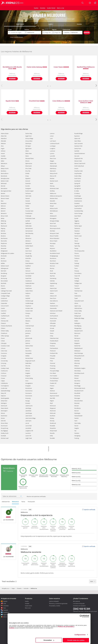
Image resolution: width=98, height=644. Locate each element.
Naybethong (53, 283)
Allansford (4, 138)
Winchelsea (77, 371)
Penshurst (53, 351)
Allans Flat (4, 136)
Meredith (53, 201)
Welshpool (77, 351)
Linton (52, 136)
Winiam (76, 378)
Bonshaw (3, 233)
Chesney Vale (5, 321)
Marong (52, 186)
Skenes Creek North (80, 163)
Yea (75, 431)
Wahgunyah (78, 316)
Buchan (3, 258)
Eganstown (28, 148)
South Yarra (78, 178)
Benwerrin (4, 213)
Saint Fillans (78, 141)
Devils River (4, 416)
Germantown (29, 228)
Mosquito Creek (54, 233)
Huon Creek (29, 318)
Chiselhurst (4, 333)
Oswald (52, 331)
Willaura (77, 366)
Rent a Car (28, 608)
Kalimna (28, 343)
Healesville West (30, 283)
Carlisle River (4, 301)
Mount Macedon (55, 238)
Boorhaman (4, 238)
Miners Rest (53, 203)
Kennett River (29, 358)
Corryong (4, 363)
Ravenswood (54, 393)
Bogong (3, 228)
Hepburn (28, 293)
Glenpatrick (29, 243)
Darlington (4, 403)
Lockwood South (55, 143)
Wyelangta (77, 413)
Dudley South (5, 433)
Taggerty (77, 221)
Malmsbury (53, 168)
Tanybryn (77, 231)
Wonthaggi (77, 386)
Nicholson (53, 313)
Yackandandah (78, 416)
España (5, 601)
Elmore (27, 161)
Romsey (52, 421)
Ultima (76, 303)
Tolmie (76, 261)
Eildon (27, 151)
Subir (93, 581)
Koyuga (28, 401)
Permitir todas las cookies (76, 640)
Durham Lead (5, 438)
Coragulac (4, 356)
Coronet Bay (4, 361)
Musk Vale (53, 273)
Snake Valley (78, 176)
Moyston (52, 248)
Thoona (77, 253)
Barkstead (4, 183)
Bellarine (3, 208)
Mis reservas (76, 601)
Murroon (52, 266)
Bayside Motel (12, 101)
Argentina (6, 615)
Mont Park (53, 223)
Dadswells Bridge (6, 391)
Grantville (28, 258)
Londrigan (53, 146)
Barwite (3, 193)
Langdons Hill (29, 431)
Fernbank (28, 203)
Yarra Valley (78, 423)
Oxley (52, 336)
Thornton (77, 256)
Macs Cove (53, 158)
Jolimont (28, 341)
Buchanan (4, 261)
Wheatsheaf (78, 358)
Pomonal (52, 363)
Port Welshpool (54, 378)
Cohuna (3, 348)
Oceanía (19, 588)
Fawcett (28, 198)
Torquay (77, 271)
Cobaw (3, 341)
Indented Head (30, 326)
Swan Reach (78, 216)
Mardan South (54, 181)
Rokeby (52, 418)
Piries (51, 361)
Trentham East (78, 291)
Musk (51, 271)
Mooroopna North (55, 228)
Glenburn (28, 241)
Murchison (53, 261)
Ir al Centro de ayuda (79, 604)
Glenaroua (28, 238)
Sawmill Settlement (80, 153)
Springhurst (78, 188)
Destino (27, 30)
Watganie (77, 343)
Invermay (28, 328)
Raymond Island (54, 396)
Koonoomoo (29, 391)
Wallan (76, 321)
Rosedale (52, 426)
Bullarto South (5, 266)
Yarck (76, 421)
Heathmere (29, 288)
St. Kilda (77, 191)
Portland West (54, 381)
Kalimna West (29, 346)
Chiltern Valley (5, 331)
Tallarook (77, 223)
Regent (52, 401)
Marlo (52, 183)
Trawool (77, 286)
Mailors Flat (53, 163)
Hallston (28, 268)
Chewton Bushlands (6, 326)
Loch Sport (53, 141)
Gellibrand (28, 223)
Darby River (4, 401)
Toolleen (77, 266)
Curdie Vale (4, 388)
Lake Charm (29, 416)
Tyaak (76, 298)
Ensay (27, 176)
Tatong (76, 238)
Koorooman (29, 396)
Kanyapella (28, 353)
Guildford (28, 266)
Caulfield (3, 313)
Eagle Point (28, 136)
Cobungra (4, 343)
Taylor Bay (77, 246)
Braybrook (4, 243)
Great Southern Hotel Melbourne (86, 102)
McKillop (52, 191)
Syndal (76, 218)
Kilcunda (28, 366)
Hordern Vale (29, 308)
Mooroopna (53, 226)
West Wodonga (79, 353)
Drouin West (4, 423)
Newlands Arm (54, 306)
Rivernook (53, 411)
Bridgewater (4, 251)
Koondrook (29, 388)
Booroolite (4, 241)
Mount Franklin (54, 236)
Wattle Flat (77, 346)
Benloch (3, 211)
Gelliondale (28, 226)
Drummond (4, 426)
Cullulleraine (4, 383)
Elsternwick (29, 166)
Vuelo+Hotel (28, 606)
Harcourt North (30, 273)
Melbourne (53, 193)
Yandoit (76, 418)
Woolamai (77, 396)
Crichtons (4, 373)
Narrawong (53, 278)
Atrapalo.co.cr (6, 588)
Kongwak (28, 386)
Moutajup (53, 243)
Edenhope (28, 143)
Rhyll (51, 403)
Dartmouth (4, 406)
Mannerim (53, 171)
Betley (3, 218)
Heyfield (28, 298)
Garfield (28, 221)
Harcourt (28, 271)
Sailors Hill (77, 138)
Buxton (3, 286)
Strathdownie (78, 198)
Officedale (53, 323)
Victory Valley (78, 311)
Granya (27, 261)
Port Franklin (54, 376)
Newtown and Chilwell (56, 311)
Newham (52, 303)
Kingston (28, 376)
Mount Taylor (54, 241)
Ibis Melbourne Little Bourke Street (12, 68)
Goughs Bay (29, 256)
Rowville (52, 433)
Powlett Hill (53, 383)
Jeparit (27, 336)
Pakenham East (54, 338)
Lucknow (52, 151)
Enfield (27, 173)
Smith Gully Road (79, 166)
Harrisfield (28, 276)
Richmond (53, 406)
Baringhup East (5, 178)
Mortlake (52, 231)
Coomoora (4, 353)
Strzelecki (77, 203)
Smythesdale (78, 173)
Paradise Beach (54, 341)
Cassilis (3, 308)
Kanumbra (28, 351)
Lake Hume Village (30, 418)
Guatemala (6, 612)
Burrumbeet (4, 281)
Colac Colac (4, 351)
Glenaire (28, 236)
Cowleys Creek (5, 368)
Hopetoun (28, 306)
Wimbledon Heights (80, 368)
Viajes (13, 588)
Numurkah (53, 321)
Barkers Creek (5, 181)
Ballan (3, 161)
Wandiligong (78, 326)
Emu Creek (28, 168)
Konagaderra (29, 383)
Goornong (28, 253)
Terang (76, 248)
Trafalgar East (78, 283)
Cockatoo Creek (5, 346)
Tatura (76, 241)
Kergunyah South (30, 361)
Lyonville (52, 156)
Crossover (4, 376)
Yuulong (77, 438)
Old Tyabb (53, 326)
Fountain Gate (29, 211)
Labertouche (29, 406)
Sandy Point (78, 148)
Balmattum (4, 163)
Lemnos (52, 133)
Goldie (27, 248)
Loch (51, 138)
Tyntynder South (79, 301)
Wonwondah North (80, 388)
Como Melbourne (61, 101)
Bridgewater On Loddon (8, 253)
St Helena (77, 193)
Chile (5, 603)
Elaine (27, 156)
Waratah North (79, 331)
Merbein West (54, 198)
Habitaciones (66, 30)
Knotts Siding (29, 378)
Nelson (52, 293)
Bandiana (4, 171)
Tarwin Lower (78, 236)
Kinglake (28, 373)
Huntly (27, 316)
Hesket (27, 296)
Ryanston (77, 136)
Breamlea (4, 246)
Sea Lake (77, 156)
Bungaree (4, 276)
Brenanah (4, 248)
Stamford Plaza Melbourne (86, 68)
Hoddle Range (29, 303)
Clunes (3, 338)
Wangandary (78, 328)
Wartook (77, 341)
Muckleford (53, 251)
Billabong (3, 221)
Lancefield (28, 428)
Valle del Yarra (78, 308)
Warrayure (77, 338)
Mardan (52, 178)
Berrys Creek (4, 216)
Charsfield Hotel (37, 101)
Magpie (52, 161)
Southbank (77, 181)
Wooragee (77, 398)
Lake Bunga (29, 413)
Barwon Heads (5, 198)
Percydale (53, 356)
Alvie (2, 146)
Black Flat (4, 223)
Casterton (4, 311)
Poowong (53, 366)
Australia (26, 588)
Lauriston (28, 433)
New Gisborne (54, 301)
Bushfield (4, 283)
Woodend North (79, 391)
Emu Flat (28, 171)
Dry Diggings (4, 431)
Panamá (5, 610)
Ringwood (53, 408)
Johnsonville (29, 338)
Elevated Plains (30, 158)
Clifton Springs (5, 336)
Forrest (27, 208)
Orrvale (52, 328)
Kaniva (27, 348)
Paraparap (53, 343)
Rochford (53, 416)
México (5, 617)
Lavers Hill (28, 436)
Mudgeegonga (54, 256)
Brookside (4, 256)
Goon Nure (28, 251)
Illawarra (28, 321)
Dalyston (3, 396)
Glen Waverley (29, 233)
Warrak (76, 336)
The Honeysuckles (79, 251)
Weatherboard (78, 348)
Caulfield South (5, 316)
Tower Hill (77, 276)
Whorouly (77, 363)
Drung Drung (4, 428)
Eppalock (28, 178)
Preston (52, 386)
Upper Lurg (77, 306)
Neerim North (54, 291)
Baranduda (4, 176)
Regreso (54, 30)
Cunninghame (5, 386)
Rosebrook (53, 423)
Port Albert (53, 373)
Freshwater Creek (30, 218)
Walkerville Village (79, 318)
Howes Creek (29, 311)
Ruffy (51, 436)
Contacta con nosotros (79, 606)
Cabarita (3, 288)
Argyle (3, 148)
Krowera (28, 403)
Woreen (77, 406)
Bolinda (3, 231)
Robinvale (53, 413)
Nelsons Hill (53, 296)
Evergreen (28, 188)
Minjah (52, 206)
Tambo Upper (78, 226)
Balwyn (3, 166)
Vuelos (27, 601)
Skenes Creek (78, 161)
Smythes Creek (79, 171)
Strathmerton (78, 201)
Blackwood (4, 226)
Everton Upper (29, 191)
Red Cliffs (52, 398)
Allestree (3, 143)
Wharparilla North (79, 356)
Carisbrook (4, 298)
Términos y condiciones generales (58, 603)
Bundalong (4, 273)
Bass (2, 201)
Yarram (76, 426)
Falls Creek (28, 196)
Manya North (54, 173)
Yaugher (77, 428)
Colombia (6, 606)
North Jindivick (54, 316)
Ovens (52, 333)
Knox (27, 381)
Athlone (3, 151)
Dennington (4, 411)
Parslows (52, 346)
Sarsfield (77, 151)
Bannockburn (5, 173)
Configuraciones (80, 635)
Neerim (52, 286)
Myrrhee (52, 276)
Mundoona (53, 258)
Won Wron (77, 381)
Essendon (28, 183)
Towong (77, 278)
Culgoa (3, 381)
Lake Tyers (28, 421)
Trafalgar (77, 281)
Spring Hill (77, 183)
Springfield (77, 186)
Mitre (51, 213)
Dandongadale (5, 398)
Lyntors (52, 153)
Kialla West (28, 363)
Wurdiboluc (78, 408)
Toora (76, 268)
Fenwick (28, 201)
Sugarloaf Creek (79, 206)
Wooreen (77, 403)
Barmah (3, 186)
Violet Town (78, 313)
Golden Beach (29, 246)
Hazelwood (29, 281)
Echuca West (29, 141)
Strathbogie (78, 196)
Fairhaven (28, 193)
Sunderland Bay (79, 211)
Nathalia (52, 281)
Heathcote (28, 286)
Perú (5, 608)
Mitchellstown (54, 211)
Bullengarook (5, 268)
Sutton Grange (78, 213)
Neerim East (53, 288)
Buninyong (4, 278)
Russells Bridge (78, 133)
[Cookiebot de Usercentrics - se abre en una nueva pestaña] (81, 616)
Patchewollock (54, 348)
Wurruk (76, 411)
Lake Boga (28, 408)
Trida (76, 293)
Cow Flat (3, 366)
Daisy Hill (3, 393)
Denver (3, 413)
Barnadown (4, 188)
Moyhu (52, 246)
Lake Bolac (28, 411)
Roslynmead (53, 431)
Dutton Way (29, 133)
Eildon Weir (29, 153)
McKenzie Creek (54, 188)
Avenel (3, 153)
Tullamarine (78, 296)
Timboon (77, 258)
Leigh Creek (29, 438)
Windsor (77, 376)
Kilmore (28, 371)
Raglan (52, 388)
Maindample (53, 166)
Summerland (78, 208)
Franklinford (29, 213)
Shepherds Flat (79, 158)
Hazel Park (28, 278)
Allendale (3, 141)
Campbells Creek (5, 293)
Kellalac (27, 356)
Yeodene (77, 433)
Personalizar (49, 640)
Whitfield (77, 361)
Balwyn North (5, 168)
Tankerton (77, 228)
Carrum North (5, 306)
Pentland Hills (54, 353)
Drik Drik (3, 421)
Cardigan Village (5, 296)
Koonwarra (28, 393)
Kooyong (28, 398)
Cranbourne (4, 371)
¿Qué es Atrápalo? (54, 601)
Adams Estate (5, 133)
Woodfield (77, 393)
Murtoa (52, 268)
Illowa (27, 323)
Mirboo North (54, 208)
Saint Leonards (79, 143)
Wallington (77, 323)
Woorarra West (79, 401)
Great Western (29, 263)
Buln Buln (4, 271)
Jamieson (28, 333)
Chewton (3, 323)
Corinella (3, 358)
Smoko (76, 168)
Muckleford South (55, 253)
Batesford (4, 203)
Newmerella (53, 308)
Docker (3, 418)
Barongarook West (6, 191)
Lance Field (28, 426)
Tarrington (77, 233)
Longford (53, 148)
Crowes (3, 378)
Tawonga (77, 243)
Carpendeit (4, 303)
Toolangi (77, 263)
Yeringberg (77, 436)
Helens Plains (29, 291)
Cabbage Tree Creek (6, 291)
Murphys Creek (54, 263)
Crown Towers (61, 67)
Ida (43, 30)
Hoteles (27, 603)
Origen (10, 30)
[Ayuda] (90, 3)
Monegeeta (53, 218)
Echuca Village (29, 138)
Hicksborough (29, 301)
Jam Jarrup (28, 331)
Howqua (28, 313)
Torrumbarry (78, 273)
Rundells (52, 438)
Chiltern (3, 328)
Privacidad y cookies (55, 606)
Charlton (3, 318)
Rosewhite (53, 428)
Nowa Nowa (53, 318)
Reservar (12, 79)
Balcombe (4, 158)
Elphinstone (29, 163)
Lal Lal (27, 423)
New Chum (53, 298)
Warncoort (77, 333)
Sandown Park (78, 146)
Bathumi (3, 206)
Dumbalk (3, 436)
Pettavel (52, 358)
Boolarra (3, 236)
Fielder (27, 206)
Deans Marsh (5, 408)
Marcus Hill (53, 176)
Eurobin (28, 186)
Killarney (28, 368)
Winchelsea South (79, 373)
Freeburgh (28, 216)
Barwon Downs (5, 196)
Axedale (3, 156)
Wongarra (77, 383)
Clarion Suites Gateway (37, 67)
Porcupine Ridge (54, 371)
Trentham (77, 288)
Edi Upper (28, 146)
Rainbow (52, 391)
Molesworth (53, 216)
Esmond (28, 181)
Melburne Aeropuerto (56, 196)
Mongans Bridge (54, 221)
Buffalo (3, 263)
